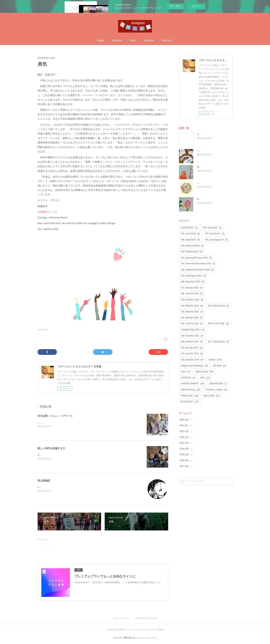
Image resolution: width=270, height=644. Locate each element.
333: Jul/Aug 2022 (218, 306)
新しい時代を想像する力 (51, 448)
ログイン (196, 6)
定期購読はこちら (48, 212)
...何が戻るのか (204, 183)
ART (205, 378)
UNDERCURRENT (193, 384)
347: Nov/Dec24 (215, 234)
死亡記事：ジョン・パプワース (55, 416)
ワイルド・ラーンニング (209, 151)
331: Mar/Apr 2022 (192, 318)
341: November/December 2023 (198, 264)
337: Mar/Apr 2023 (192, 288)
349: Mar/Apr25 (212, 228)
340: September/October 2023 (197, 270)
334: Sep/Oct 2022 (192, 306)
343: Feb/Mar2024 (192, 252)
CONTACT (167, 41)
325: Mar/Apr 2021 (192, 348)
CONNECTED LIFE (193, 330)
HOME (101, 41)
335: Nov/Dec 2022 (192, 300)
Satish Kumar (204, 372)
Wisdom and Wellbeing (194, 366)
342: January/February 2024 (196, 258)
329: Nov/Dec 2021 (192, 336)
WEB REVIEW (218, 384)
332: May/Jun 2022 (192, 312)
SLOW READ (189, 228)
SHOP (133, 41)
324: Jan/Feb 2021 (192, 354)
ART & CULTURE (218, 324)
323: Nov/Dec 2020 (192, 360)
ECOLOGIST (190, 402)
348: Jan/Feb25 (190, 234)
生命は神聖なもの (205, 199)
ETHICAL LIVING (216, 390)
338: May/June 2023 (193, 282)
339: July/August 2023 (194, 276)
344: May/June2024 (192, 246)
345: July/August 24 (216, 240)
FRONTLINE (190, 396)
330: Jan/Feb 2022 (192, 324)
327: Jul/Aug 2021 (218, 342)
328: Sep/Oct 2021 (192, 342)
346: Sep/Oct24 (190, 240)
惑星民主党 (202, 167)
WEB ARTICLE (191, 390)
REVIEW (219, 366)
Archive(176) (43, 330)
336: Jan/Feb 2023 (192, 294)
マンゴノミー (203, 134)
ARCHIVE (117, 41)
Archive (215, 360)
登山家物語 (44, 481)
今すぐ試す (175, 6)
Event (186, 372)
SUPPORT (149, 41)
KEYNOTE (188, 378)
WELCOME (211, 396)
